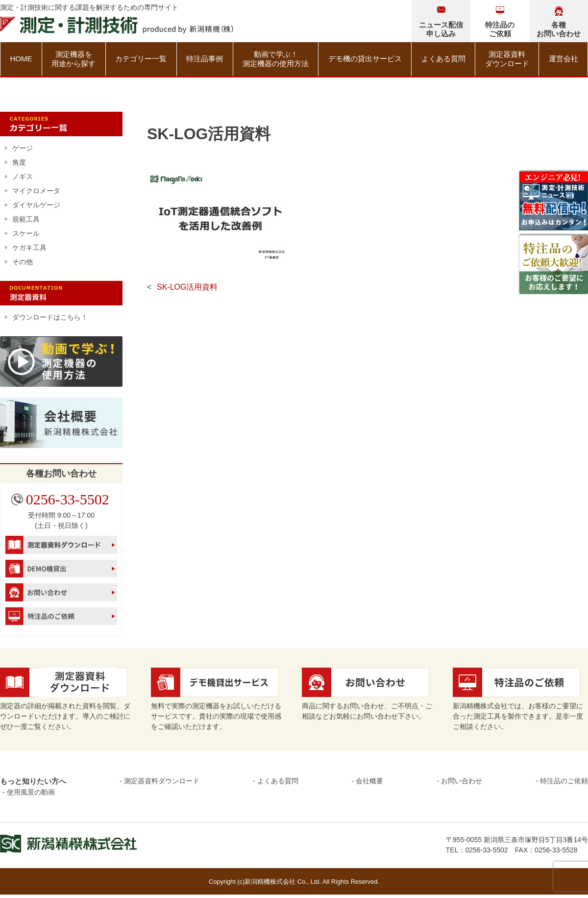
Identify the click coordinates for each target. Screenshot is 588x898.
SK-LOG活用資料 (187, 287)
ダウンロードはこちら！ (50, 317)
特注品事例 (205, 59)
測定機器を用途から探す (73, 59)
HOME (21, 59)
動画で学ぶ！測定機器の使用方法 (276, 59)
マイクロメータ (36, 191)
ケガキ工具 (29, 248)
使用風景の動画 (31, 792)
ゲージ (23, 148)
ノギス (23, 176)
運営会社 (563, 59)
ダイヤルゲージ (36, 205)
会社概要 (369, 781)
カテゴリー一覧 (141, 59)
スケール (26, 233)
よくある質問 (443, 59)
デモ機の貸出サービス (365, 59)
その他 (23, 262)
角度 (19, 162)
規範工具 (26, 219)
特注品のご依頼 (564, 781)
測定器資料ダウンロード (507, 59)
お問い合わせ (462, 781)
